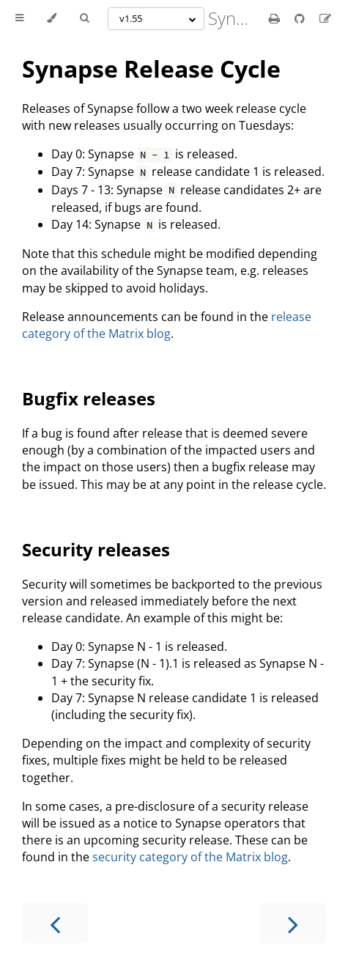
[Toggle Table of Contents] (19, 18)
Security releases (96, 549)
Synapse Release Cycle (151, 69)
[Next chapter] (293, 923)
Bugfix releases (89, 398)
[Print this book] (276, 18)
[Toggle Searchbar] (84, 18)
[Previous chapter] (55, 923)
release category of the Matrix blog (167, 325)
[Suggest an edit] (325, 18)
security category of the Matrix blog (190, 857)
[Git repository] (301, 18)
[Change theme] (52, 18)
